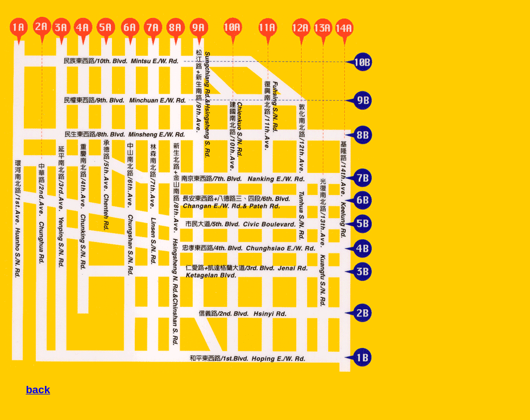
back (38, 390)
